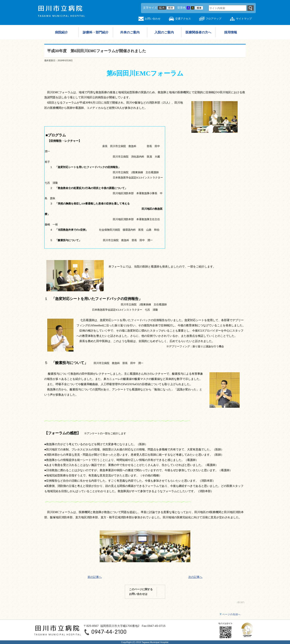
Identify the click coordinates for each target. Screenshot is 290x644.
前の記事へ (95, 577)
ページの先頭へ (231, 614)
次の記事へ (195, 577)
